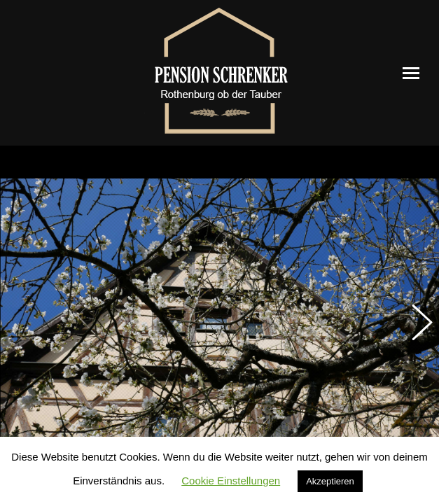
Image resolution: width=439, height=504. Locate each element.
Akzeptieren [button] (330, 481)
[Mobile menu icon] (411, 73)
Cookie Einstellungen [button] (231, 481)
